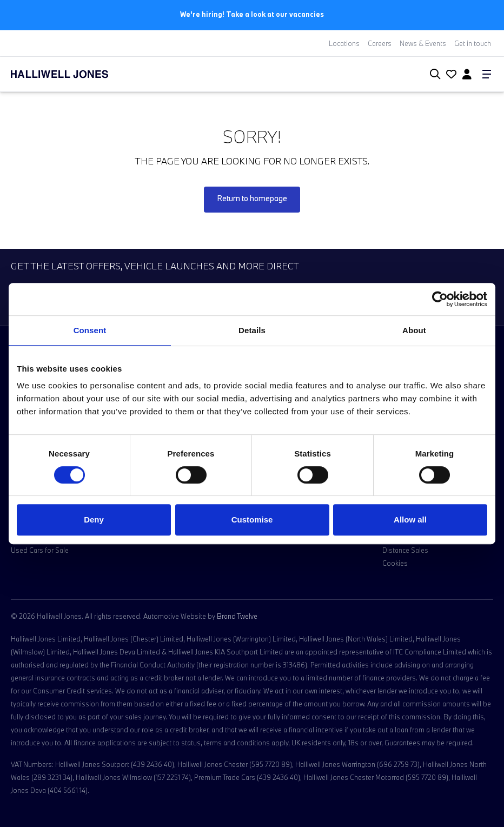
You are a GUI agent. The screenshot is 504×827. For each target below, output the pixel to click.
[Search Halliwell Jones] (433, 74)
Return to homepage (252, 198)
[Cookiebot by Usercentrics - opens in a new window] (440, 299)
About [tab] (414, 330)
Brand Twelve (237, 616)
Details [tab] (252, 330)
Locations (344, 43)
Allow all (410, 520)
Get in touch (473, 43)
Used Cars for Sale (40, 550)
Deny (94, 520)
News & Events (423, 43)
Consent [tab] (90, 330)
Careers (380, 43)
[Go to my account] (450, 75)
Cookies (395, 563)
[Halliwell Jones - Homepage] (73, 74)
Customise (252, 520)
